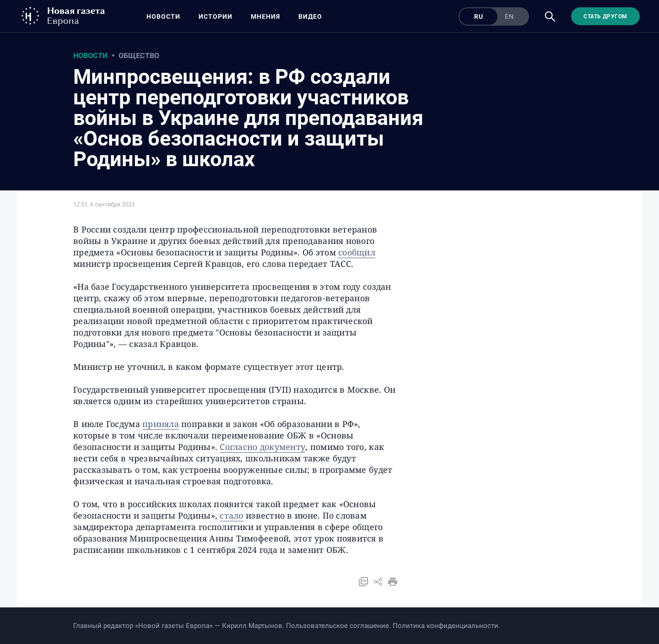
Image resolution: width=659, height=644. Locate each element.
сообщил (357, 252)
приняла (161, 424)
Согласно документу (262, 447)
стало (231, 515)
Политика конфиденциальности (446, 626)
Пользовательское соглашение (338, 626)
